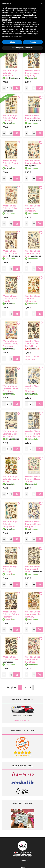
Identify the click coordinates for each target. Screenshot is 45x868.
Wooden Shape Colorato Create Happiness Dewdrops (33, 525)
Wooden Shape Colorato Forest (10, 658)
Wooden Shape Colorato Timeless (33, 389)
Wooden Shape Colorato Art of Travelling (10, 118)
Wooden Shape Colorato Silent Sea (33, 253)
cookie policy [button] (7, 20)
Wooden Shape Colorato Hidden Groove (11, 479)
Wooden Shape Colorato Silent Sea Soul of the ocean (33, 435)
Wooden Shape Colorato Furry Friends (10, 298)
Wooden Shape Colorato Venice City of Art (10, 389)
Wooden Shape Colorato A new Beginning (33, 73)
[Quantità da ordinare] (8, 88)
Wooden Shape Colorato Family (33, 162)
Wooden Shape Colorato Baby (10, 207)
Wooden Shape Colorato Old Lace (33, 569)
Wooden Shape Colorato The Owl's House (33, 344)
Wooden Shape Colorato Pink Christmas (33, 659)
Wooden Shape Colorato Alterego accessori (10, 570)
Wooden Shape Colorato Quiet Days (10, 253)
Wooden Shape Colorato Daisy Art (33, 118)
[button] (42, 4)
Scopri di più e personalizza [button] (22, 48)
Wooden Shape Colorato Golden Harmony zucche (33, 615)
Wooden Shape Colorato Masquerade (10, 524)
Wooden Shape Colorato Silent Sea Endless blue (10, 435)
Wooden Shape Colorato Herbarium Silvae (33, 209)
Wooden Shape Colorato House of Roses (33, 479)
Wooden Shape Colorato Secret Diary (10, 163)
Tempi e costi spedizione (22, 720)
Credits (37, 865)
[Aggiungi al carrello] (17, 88)
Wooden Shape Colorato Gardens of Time (10, 74)
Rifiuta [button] (12, 42)
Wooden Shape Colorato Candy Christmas (10, 344)
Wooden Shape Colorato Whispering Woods (33, 300)
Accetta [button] (33, 42)
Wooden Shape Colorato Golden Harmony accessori (11, 615)
